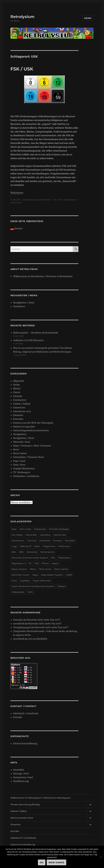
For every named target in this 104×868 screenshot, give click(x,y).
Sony (14, 581)
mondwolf (19, 624)
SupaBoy (25, 581)
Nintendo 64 (47, 552)
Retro (16, 449)
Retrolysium (22, 17)
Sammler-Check (20, 575)
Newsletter (19, 306)
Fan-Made (17, 535)
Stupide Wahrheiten (42, 200)
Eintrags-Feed (21, 774)
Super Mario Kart (42, 581)
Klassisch (18, 415)
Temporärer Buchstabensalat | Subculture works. (39, 631)
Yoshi (30, 592)
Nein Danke (56, 862)
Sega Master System (52, 575)
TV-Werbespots (22, 472)
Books (16, 385)
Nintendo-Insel (22, 442)
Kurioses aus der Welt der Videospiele (33, 423)
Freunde (18, 396)
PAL (53, 558)
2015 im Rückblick (37, 639)
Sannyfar (18, 620)
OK (42, 862)
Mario (37, 546)
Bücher (17, 388)
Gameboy (45, 535)
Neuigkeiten (20, 434)
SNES (69, 575)
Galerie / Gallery (22, 404)
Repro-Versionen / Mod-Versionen (32, 446)
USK (59, 200)
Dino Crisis (25, 529)
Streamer (16, 825)
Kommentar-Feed (23, 777)
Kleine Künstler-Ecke (22, 818)
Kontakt (18, 717)
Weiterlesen (17, 193)
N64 (14, 552)
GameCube (60, 535)
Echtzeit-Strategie (59, 529)
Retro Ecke (45, 569)
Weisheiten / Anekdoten (26, 476)
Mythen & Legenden (24, 427)
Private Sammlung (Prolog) (25, 805)
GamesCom (19, 408)
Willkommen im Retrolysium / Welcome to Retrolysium (43, 276)
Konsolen (18, 419)
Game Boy (31, 535)
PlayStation (65, 558)
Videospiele (18, 592)
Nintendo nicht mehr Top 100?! (43, 620)
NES (22, 552)
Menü (88, 18)
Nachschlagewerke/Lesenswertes (31, 430)
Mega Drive (49, 546)
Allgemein (27, 200)
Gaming (32, 541)
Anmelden (19, 770)
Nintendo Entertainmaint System (30, 558)
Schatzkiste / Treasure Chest (29, 457)
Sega (35, 575)
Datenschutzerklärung (25, 743)
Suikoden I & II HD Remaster (28, 340)
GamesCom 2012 (22, 411)
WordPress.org (21, 781)
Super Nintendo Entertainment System (33, 586)
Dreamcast (40, 529)
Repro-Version (19, 569)
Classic (17, 392)
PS (30, 563)
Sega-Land (19, 461)
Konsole (58, 541)
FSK (55, 200)
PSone (45, 563)
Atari (14, 529)
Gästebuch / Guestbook (26, 713)
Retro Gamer (20, 453)
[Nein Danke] (101, 857)
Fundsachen (20, 400)
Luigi (14, 546)
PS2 (37, 563)
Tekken (62, 586)
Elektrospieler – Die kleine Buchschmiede (36, 333)
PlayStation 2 (19, 563)
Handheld (45, 541)
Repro (55, 563)
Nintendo (32, 552)
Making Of (25, 546)
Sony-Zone (19, 465)
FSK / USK (22, 69)
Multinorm (64, 546)
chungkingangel (22, 627)
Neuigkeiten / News (24, 303)
